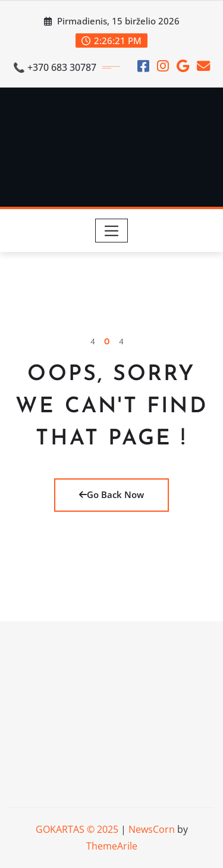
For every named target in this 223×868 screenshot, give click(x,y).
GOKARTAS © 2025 (77, 829)
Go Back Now (111, 494)
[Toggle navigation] (111, 231)
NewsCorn (152, 829)
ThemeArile (112, 846)
